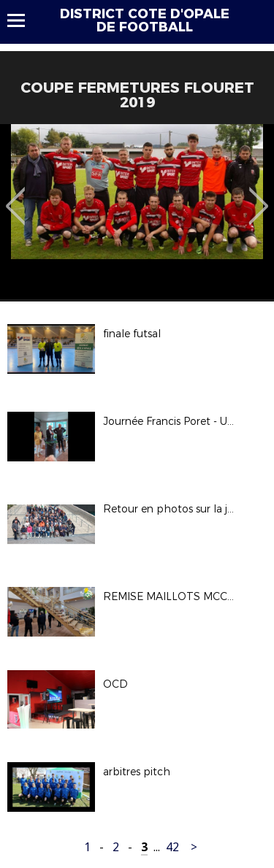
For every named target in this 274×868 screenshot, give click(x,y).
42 (172, 847)
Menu (23, 20)
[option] (137, 212)
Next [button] (259, 196)
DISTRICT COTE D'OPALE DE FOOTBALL (145, 20)
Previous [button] (16, 196)
